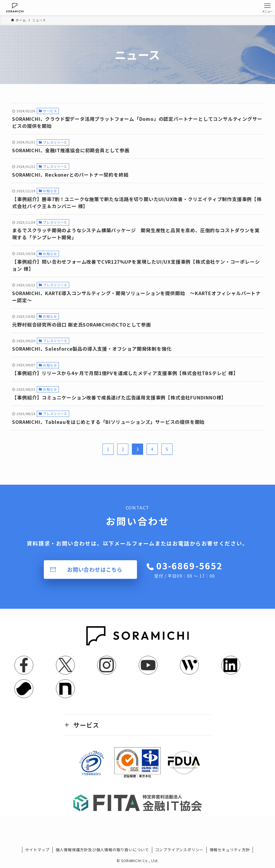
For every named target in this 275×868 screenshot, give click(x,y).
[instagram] (107, 665)
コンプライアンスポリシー (179, 850)
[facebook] (24, 665)
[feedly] (189, 665)
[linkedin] (231, 665)
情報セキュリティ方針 (230, 850)
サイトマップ (37, 850)
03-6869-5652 (188, 569)
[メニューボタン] (267, 8)
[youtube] (148, 665)
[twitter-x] (65, 665)
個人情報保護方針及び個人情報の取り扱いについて (102, 850)
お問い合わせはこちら (95, 569)
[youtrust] (24, 689)
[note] (65, 689)
